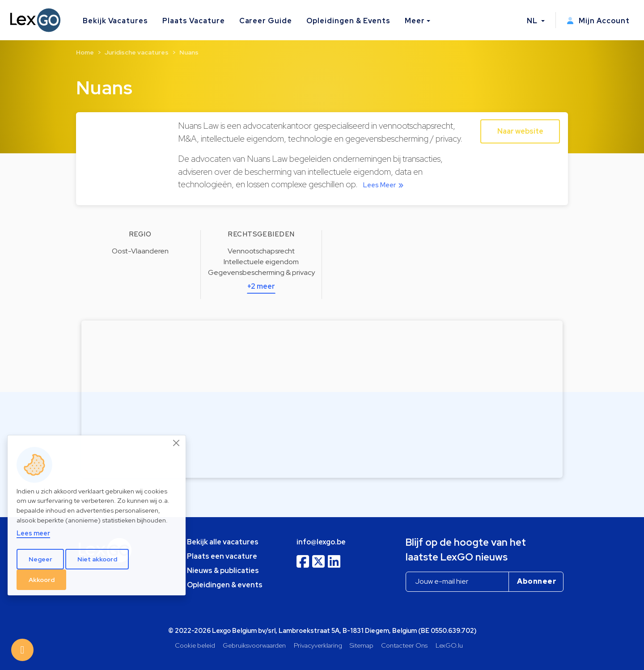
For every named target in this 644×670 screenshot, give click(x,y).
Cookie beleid (195, 645)
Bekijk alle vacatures (223, 542)
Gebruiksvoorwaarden (254, 645)
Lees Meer (385, 185)
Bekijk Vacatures (115, 21)
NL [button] (533, 21)
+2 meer (261, 286)
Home (85, 52)
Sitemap (362, 645)
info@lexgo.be (321, 542)
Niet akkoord (97, 559)
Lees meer (33, 533)
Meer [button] (415, 21)
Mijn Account (598, 21)
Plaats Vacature (193, 21)
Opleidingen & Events (348, 21)
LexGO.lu (449, 645)
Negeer (40, 559)
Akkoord (42, 580)
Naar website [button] (520, 131)
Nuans (189, 52)
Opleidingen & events (225, 585)
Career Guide (266, 21)
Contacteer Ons (404, 645)
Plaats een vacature (222, 556)
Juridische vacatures (137, 52)
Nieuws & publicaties (223, 571)
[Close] (177, 443)
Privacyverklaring (318, 645)
